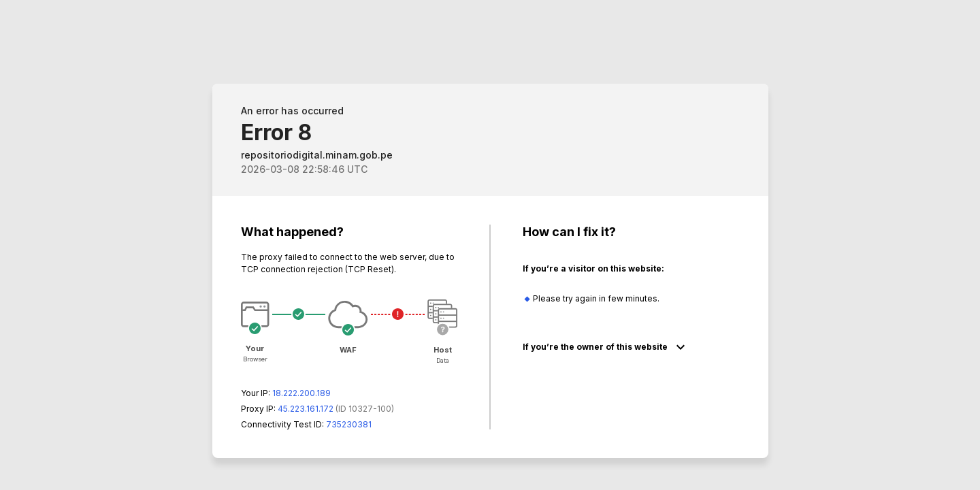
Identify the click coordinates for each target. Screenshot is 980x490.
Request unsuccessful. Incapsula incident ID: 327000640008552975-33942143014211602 (490, 245)
